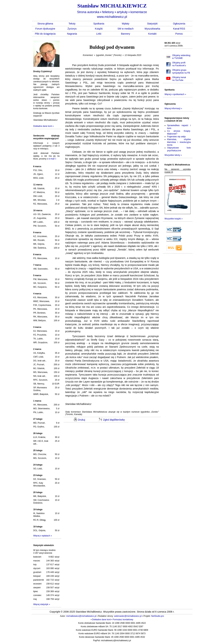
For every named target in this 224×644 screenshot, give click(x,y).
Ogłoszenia (179, 24)
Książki (99, 29)
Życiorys (72, 29)
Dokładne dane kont (101, 620)
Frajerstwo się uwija (176, 137)
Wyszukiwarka (152, 29)
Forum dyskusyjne (45, 29)
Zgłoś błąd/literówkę (112, 419)
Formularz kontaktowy (123, 620)
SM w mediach (126, 29)
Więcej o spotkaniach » (175, 94)
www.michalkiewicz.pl (112, 17)
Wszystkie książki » (174, 219)
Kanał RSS (179, 29)
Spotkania (99, 24)
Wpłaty (126, 24)
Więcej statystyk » (42, 604)
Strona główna (45, 24)
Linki (99, 34)
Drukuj (79, 419)
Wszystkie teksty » (173, 155)
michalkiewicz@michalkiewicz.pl (81, 616)
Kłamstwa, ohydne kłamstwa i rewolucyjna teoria (179, 142)
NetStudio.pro (158, 616)
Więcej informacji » (173, 108)
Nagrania (72, 34)
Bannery (125, 34)
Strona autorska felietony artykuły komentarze (112, 12)
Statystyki (152, 24)
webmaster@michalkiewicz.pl (128, 616)
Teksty (72, 24)
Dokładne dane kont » (43, 126)
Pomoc (179, 34)
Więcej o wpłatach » (43, 536)
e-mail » (53, 159)
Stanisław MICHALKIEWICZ (112, 6)
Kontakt (152, 34)
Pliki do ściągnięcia (45, 34)
